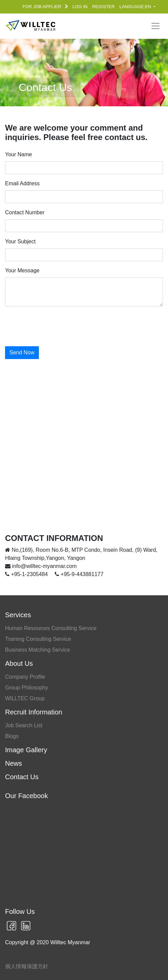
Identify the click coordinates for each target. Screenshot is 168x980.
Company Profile (25, 677)
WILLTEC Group (25, 698)
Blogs (12, 736)
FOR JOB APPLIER (45, 7)
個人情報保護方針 (27, 966)
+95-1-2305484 (27, 574)
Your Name (18, 154)
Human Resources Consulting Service (51, 628)
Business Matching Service (38, 650)
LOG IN (80, 7)
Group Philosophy (27, 688)
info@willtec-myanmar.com (41, 566)
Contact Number (25, 212)
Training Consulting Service (38, 639)
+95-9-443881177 (79, 574)
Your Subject (20, 241)
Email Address (22, 183)
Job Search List (24, 725)
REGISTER (103, 7)
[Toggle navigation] (155, 26)
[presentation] (56, 325)
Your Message (22, 270)
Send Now (22, 352)
